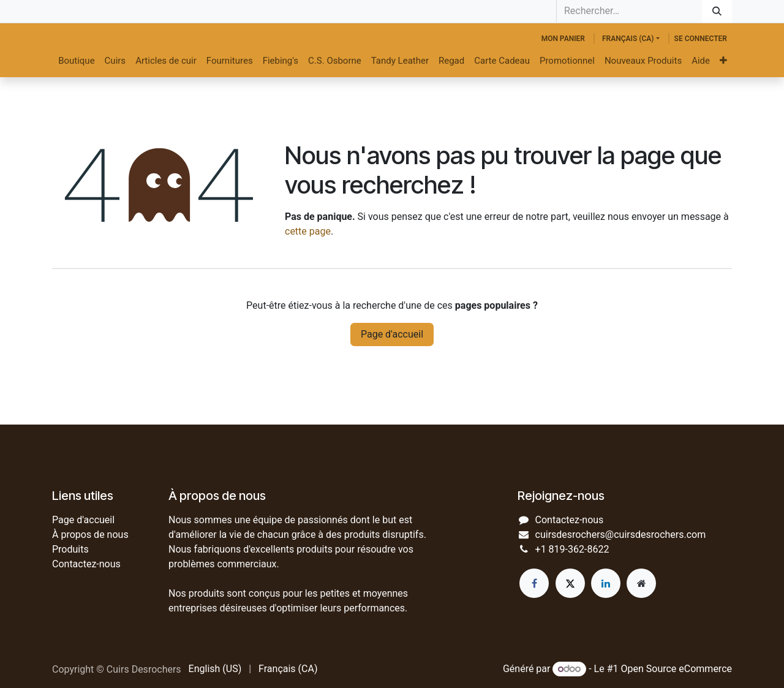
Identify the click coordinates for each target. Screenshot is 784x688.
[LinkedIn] (606, 583)
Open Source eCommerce (676, 669)
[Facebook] (534, 583)
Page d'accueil (392, 334)
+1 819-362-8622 (572, 549)
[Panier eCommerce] (563, 39)
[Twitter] (570, 583)
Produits (70, 549)
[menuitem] (76, 61)
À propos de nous (90, 535)
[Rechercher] (717, 11)
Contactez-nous (86, 564)
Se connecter (701, 39)
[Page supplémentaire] (641, 583)
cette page (308, 231)
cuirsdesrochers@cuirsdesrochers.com (621, 535)
